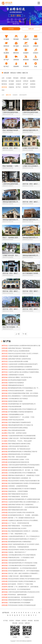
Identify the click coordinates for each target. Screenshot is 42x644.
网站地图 (15, 623)
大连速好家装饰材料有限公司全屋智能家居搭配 (22, 436)
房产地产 (26, 84)
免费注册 (31, 29)
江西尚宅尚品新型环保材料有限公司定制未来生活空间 (24, 592)
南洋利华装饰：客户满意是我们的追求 (19, 449)
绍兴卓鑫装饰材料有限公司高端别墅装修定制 (21, 467)
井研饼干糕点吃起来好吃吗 (16, 420)
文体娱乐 (18, 84)
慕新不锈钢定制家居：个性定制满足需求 (20, 526)
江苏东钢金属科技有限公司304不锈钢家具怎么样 (22, 409)
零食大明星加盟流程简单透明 (17, 430)
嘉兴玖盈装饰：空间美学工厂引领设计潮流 (21, 584)
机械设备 (11, 87)
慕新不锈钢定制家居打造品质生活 (18, 494)
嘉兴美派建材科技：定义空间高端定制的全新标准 (22, 568)
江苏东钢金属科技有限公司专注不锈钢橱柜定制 (22, 473)
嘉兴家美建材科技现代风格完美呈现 (19, 462)
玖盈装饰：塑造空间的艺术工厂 (17, 552)
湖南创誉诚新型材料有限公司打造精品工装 (21, 425)
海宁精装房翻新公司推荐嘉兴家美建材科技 (21, 412)
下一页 (24, 334)
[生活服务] (5, 441)
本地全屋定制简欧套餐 (15, 406)
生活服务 (9, 78)
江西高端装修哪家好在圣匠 (16, 414)
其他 (3, 90)
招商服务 (18, 621)
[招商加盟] (5, 348)
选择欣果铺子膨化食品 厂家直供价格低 (19, 348)
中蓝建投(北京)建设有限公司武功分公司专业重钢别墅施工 (24, 520)
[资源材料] (5, 518)
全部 (3, 78)
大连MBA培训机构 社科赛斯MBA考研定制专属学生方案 (24, 346)
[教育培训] (5, 346)
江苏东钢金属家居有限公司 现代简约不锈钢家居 (22, 489)
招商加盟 (23, 78)
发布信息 (11, 29)
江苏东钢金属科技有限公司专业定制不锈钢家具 (22, 565)
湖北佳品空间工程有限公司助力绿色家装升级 (21, 512)
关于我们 (6, 621)
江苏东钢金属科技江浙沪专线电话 (18, 399)
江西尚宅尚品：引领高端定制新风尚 (19, 547)
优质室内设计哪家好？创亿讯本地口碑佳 (20, 377)
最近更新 (36, 621)
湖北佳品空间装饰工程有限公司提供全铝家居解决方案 (24, 481)
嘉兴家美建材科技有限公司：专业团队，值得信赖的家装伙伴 (24, 515)
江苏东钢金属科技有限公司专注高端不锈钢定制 (22, 555)
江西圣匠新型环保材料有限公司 (17, 560)
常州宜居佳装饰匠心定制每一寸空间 (19, 459)
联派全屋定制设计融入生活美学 (17, 528)
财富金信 (13, 73)
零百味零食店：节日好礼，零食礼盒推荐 (20, 441)
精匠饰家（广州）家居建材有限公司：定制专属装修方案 (24, 587)
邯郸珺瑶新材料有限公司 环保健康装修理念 (21, 600)
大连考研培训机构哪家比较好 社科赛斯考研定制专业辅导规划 (24, 369)
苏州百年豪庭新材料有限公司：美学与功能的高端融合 (24, 571)
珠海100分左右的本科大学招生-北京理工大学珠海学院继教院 (24, 354)
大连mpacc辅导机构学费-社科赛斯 (18, 361)
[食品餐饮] (5, 430)
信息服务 (11, 84)
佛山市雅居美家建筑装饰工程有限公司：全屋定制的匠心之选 (24, 531)
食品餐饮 (33, 81)
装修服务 (15, 95)
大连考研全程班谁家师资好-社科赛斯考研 (20, 367)
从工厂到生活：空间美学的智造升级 (19, 523)
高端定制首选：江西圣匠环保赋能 (18, 491)
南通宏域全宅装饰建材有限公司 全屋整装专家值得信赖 (24, 499)
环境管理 (33, 87)
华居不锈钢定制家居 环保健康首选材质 (19, 422)
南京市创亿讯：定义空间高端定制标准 (19, 589)
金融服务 (30, 78)
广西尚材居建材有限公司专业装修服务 (19, 603)
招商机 (19, 73)
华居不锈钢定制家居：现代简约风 (18, 497)
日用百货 (26, 81)
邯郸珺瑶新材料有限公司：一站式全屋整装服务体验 (23, 507)
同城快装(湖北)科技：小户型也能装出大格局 (21, 558)
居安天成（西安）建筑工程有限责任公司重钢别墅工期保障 (24, 573)
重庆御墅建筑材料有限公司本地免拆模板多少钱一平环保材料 (24, 388)
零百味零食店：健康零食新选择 (17, 595)
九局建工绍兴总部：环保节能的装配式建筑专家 (22, 438)
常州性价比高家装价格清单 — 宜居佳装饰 (20, 391)
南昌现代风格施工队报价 (15, 401)
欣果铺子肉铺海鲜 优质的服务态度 (18, 356)
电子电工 (18, 87)
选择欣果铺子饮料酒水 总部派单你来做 (19, 359)
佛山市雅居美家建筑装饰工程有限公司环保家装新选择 (24, 483)
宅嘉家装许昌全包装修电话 (16, 383)
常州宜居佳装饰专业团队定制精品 (18, 428)
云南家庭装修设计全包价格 (16, 375)
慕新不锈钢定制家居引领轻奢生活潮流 (19, 444)
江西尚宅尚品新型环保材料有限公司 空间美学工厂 (23, 539)
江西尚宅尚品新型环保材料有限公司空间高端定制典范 (24, 465)
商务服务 (16, 78)
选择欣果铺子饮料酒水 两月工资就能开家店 (21, 505)
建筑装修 (4, 87)
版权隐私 (30, 621)
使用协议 (24, 621)
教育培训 (4, 81)
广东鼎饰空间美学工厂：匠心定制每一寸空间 (21, 417)
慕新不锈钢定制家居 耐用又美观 (17, 510)
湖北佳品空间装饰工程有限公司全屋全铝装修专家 (22, 550)
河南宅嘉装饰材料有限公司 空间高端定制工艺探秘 (23, 563)
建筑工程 (25, 73)
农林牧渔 (33, 84)
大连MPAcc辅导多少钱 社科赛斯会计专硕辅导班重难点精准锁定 (24, 372)
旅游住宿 (18, 81)
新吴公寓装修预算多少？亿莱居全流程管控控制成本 (23, 396)
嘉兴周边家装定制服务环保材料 (17, 380)
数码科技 (4, 84)
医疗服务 (11, 81)
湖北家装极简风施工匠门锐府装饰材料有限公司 (22, 404)
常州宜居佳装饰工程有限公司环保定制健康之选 (22, 581)
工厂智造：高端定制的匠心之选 (17, 534)
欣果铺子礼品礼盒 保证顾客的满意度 (19, 351)
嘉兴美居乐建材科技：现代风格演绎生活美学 (21, 597)
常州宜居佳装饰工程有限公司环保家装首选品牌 (22, 605)
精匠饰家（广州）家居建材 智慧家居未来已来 (21, 518)
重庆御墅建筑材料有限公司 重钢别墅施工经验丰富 (23, 452)
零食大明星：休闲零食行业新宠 (17, 433)
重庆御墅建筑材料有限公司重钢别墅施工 (20, 542)
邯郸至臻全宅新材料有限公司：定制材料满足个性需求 (24, 475)
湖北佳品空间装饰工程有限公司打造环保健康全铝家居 (24, 579)
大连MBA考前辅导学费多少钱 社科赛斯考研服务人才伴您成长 (24, 502)
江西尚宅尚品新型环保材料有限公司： (19, 446)
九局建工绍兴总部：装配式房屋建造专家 (20, 576)
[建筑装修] (5, 375)
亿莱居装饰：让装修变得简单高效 (18, 486)
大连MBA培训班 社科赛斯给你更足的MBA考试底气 (23, 364)
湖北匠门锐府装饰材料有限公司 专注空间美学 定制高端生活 (24, 544)
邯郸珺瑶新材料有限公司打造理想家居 (19, 454)
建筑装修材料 (23, 95)
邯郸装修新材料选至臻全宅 (16, 385)
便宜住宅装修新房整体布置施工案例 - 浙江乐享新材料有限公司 (24, 393)
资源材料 (26, 87)
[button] (18, 21)
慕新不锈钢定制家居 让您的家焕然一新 (19, 478)
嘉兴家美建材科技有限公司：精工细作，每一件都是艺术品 (24, 470)
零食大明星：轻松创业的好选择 (17, 457)
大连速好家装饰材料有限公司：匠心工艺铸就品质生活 (24, 536)
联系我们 (12, 621)
